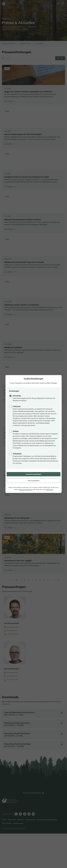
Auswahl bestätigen (34, 474)
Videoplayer (17, 454)
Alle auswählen (34, 481)
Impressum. (50, 490)
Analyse (16, 431)
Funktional (17, 406)
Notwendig (17, 396)
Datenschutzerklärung (26, 490)
